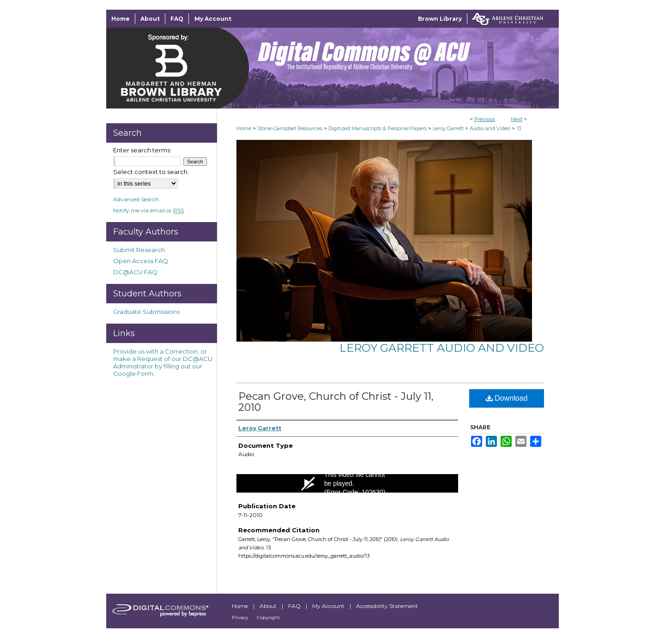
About (269, 606)
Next (517, 119)
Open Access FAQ (141, 261)
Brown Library (440, 19)
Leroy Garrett (448, 128)
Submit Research (139, 250)
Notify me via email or (148, 210)
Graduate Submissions (146, 312)
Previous (485, 119)
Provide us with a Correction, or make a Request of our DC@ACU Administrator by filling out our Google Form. (163, 362)
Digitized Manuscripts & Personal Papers (378, 128)
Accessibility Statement (387, 606)
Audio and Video (490, 128)
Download (507, 398)
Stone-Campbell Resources (290, 128)
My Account (329, 606)
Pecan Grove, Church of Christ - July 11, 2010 (336, 402)
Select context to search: (151, 172)
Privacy (241, 617)
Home (244, 128)
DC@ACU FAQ (135, 272)
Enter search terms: (142, 150)
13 (519, 128)
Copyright (268, 617)
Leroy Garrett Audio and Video (442, 348)
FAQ (295, 606)
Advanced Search (136, 199)
